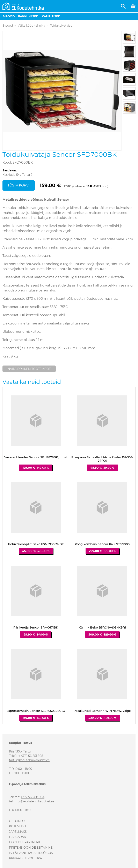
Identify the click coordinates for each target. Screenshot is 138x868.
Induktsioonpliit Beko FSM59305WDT (36, 544)
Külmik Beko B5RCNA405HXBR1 (102, 628)
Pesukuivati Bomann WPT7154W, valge (102, 711)
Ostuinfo (17, 821)
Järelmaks (18, 832)
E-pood (9, 16)
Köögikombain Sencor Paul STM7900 (102, 544)
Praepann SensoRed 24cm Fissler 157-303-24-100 (102, 459)
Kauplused (51, 16)
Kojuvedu (17, 826)
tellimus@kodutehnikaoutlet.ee (32, 801)
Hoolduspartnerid (25, 842)
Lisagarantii (19, 837)
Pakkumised (28, 16)
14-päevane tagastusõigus (31, 853)
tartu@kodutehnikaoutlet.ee (29, 760)
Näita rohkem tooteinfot (29, 369)
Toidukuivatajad (61, 26)
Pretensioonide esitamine (31, 848)
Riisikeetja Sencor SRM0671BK (36, 628)
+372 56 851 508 (32, 756)
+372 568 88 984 (33, 797)
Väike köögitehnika (31, 26)
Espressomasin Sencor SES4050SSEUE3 (36, 711)
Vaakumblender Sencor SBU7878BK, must (36, 457)
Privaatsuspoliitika (26, 858)
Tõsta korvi (19, 185)
